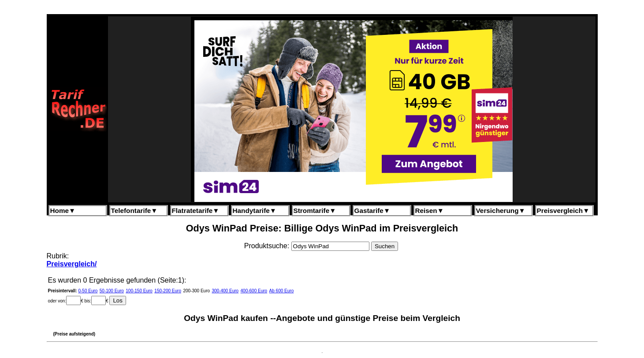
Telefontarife (134, 211)
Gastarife (372, 211)
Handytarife (255, 211)
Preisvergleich (563, 211)
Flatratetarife (196, 211)
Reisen (430, 211)
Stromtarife (315, 211)
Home (63, 211)
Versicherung (501, 211)
